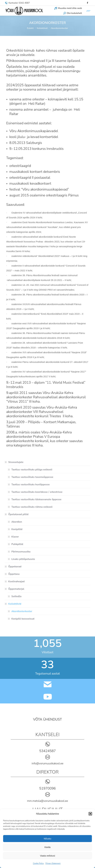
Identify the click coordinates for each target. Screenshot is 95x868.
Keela (47, 847)
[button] (90, 814)
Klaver (15, 537)
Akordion (17, 522)
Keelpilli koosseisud (23, 619)
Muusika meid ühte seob (68, 8)
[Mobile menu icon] (88, 11)
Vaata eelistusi (47, 856)
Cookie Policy (38, 863)
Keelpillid (17, 529)
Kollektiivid (13, 604)
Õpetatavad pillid (17, 514)
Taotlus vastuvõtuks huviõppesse (30, 485)
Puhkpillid (17, 544)
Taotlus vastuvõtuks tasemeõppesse (32, 477)
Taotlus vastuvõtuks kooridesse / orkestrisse (37, 492)
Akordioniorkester (22, 611)
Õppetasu (14, 574)
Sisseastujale (14, 462)
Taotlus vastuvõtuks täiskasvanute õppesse (36, 499)
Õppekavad (15, 567)
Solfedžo (16, 596)
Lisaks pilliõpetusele (23, 559)
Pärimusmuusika (21, 552)
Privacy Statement (53, 863)
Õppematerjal (15, 589)
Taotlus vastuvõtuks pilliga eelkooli (32, 470)
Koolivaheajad (16, 581)
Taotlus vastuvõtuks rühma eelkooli (32, 507)
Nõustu (48, 839)
